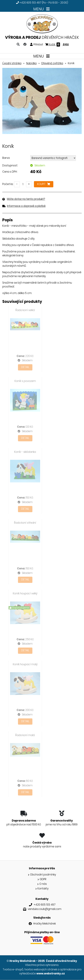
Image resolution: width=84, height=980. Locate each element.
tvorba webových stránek (41, 969)
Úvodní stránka (12, 63)
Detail (25, 367)
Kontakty (43, 889)
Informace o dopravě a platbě (26, 206)
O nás (43, 884)
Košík (57, 45)
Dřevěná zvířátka (52, 63)
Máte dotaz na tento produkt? (26, 199)
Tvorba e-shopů (13, 969)
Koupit (44, 184)
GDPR (43, 879)
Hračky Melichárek (44, 924)
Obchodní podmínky (43, 875)
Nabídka (31, 63)
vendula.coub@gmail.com (45, 909)
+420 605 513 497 (30, 3)
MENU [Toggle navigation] (42, 9)
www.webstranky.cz (51, 973)
